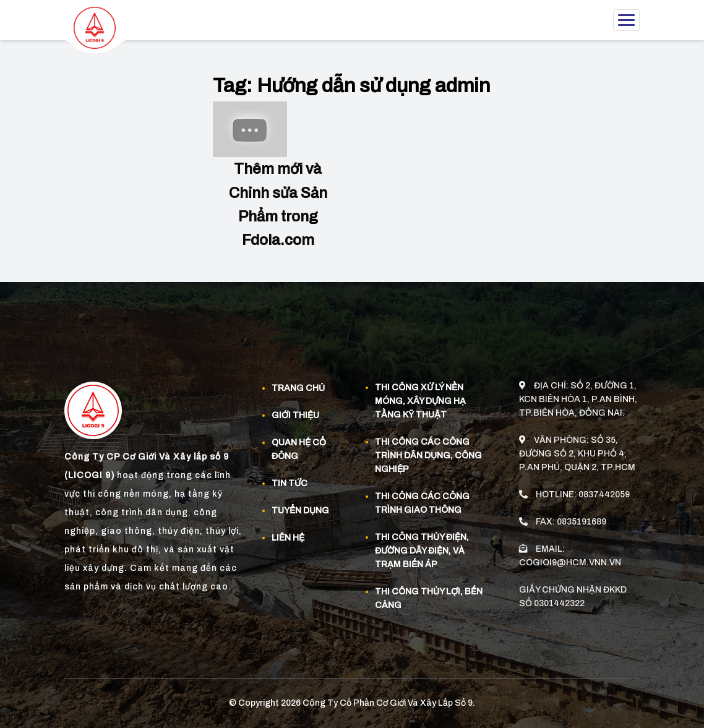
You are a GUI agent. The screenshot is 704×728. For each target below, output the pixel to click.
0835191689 (582, 519)
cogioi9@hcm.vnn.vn (570, 559)
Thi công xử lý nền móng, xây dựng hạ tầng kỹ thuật (420, 400)
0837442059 (604, 491)
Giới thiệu (295, 415)
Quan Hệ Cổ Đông (299, 449)
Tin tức (290, 483)
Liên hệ (288, 537)
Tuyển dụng (300, 510)
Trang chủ (298, 388)
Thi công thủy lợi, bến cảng (429, 598)
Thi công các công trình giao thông (422, 503)
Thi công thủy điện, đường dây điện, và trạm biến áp (422, 550)
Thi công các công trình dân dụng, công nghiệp (428, 455)
